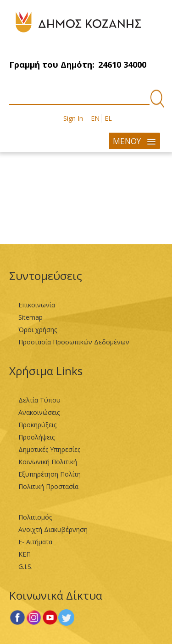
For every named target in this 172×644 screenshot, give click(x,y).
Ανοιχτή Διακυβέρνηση (53, 529)
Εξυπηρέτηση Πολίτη (50, 474)
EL (108, 118)
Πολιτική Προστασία (48, 486)
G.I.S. (25, 566)
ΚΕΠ (25, 554)
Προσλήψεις (36, 437)
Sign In (73, 118)
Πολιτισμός (35, 517)
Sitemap (31, 317)
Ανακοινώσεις (39, 412)
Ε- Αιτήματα (35, 542)
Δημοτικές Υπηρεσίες (49, 449)
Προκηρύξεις (37, 425)
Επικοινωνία (37, 305)
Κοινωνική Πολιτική (48, 462)
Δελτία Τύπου (39, 400)
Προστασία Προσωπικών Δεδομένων (74, 342)
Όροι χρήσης (38, 330)
